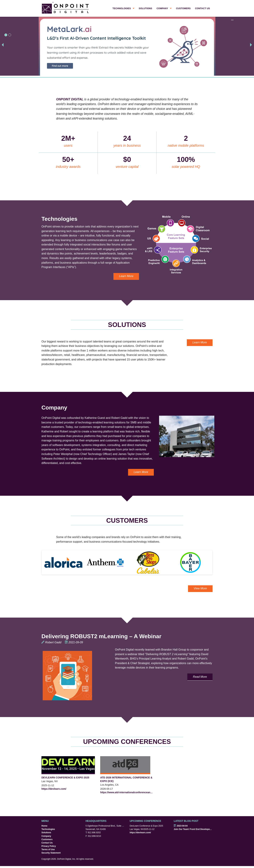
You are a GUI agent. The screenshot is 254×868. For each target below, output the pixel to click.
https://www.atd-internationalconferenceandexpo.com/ (127, 792)
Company (162, 8)
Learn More (126, 276)
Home (44, 826)
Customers (183, 8)
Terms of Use (48, 849)
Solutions (146, 8)
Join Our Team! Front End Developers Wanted (193, 829)
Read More (200, 677)
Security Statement (51, 853)
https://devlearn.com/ (54, 789)
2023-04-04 (181, 826)
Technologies (122, 8)
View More (200, 588)
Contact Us (202, 8)
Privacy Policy (49, 846)
